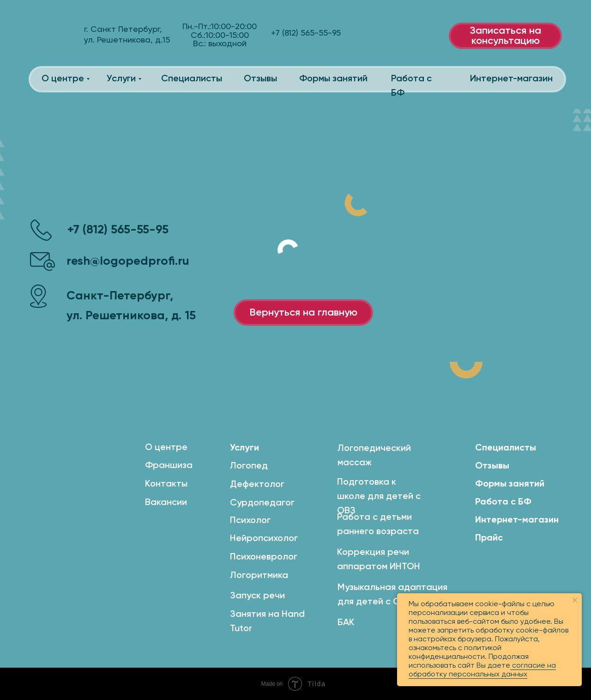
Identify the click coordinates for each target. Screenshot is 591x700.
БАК (346, 623)
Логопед (249, 466)
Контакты (166, 484)
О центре (63, 79)
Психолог (250, 521)
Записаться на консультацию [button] (505, 36)
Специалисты (192, 79)
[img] (53, 35)
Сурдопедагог (262, 503)
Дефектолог (257, 485)
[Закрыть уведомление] (575, 600)
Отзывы (260, 79)
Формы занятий (333, 79)
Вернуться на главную (303, 313)
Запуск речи (257, 596)
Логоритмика (259, 576)
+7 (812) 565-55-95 (118, 230)
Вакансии (166, 503)
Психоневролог (264, 557)
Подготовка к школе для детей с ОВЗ (379, 497)
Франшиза (169, 466)
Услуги (121, 79)
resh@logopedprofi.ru (128, 262)
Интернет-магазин (511, 79)
